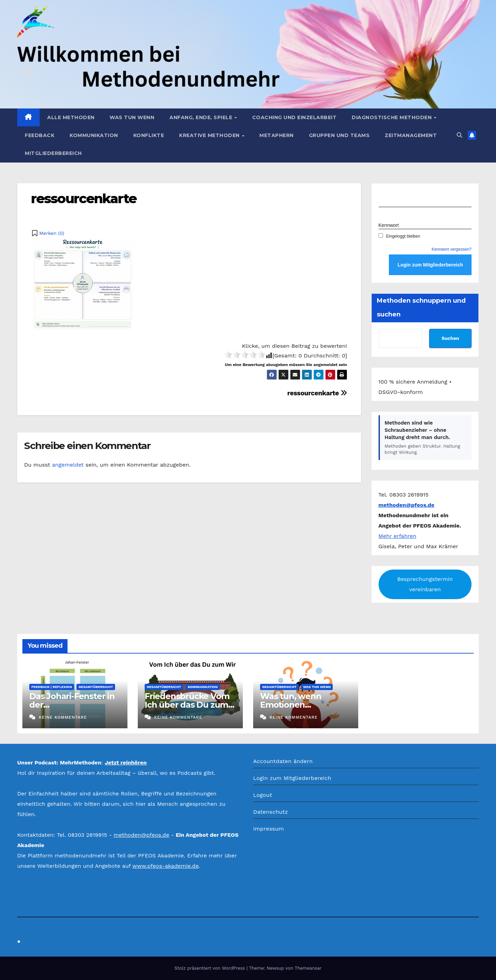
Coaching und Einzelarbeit (294, 117)
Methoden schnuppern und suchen (421, 307)
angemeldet (68, 465)
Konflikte (149, 135)
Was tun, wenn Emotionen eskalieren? (291, 705)
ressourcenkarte (84, 199)
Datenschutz (271, 812)
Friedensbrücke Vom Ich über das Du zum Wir (187, 705)
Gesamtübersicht (96, 687)
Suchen (450, 338)
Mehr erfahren (397, 536)
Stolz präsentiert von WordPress (210, 968)
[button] (459, 135)
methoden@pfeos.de (141, 835)
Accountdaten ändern (283, 761)
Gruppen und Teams (339, 135)
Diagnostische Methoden (392, 117)
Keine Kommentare (63, 717)
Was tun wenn (132, 117)
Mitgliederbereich (53, 153)
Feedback (40, 135)
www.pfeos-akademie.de (166, 866)
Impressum (268, 829)
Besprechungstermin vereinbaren (425, 584)
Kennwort (389, 225)
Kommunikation (94, 135)
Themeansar (308, 968)
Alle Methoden (71, 117)
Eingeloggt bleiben (399, 236)
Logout (263, 795)
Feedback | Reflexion (52, 687)
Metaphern (277, 135)
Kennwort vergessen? (452, 249)
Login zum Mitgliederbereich (292, 778)
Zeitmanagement (411, 135)
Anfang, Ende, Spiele (202, 117)
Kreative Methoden (210, 135)
